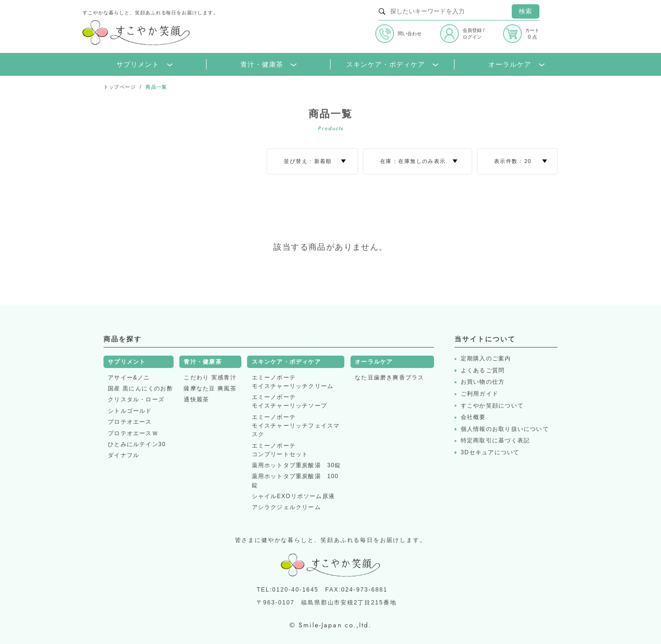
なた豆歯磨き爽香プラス (389, 378)
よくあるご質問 (483, 371)
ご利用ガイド (480, 394)
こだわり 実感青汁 (210, 378)
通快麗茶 (196, 399)
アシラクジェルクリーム (286, 507)
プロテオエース (130, 422)
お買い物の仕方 (483, 382)
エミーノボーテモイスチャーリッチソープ (290, 401)
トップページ (120, 87)
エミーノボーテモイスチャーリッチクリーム (293, 382)
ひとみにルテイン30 (137, 444)
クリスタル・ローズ (136, 399)
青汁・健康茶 (269, 65)
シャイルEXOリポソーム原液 (294, 496)
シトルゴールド (130, 411)
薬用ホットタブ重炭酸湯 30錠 (297, 465)
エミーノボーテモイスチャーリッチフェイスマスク (296, 426)
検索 (526, 11)
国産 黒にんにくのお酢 (140, 388)
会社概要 (473, 417)
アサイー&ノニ (129, 378)
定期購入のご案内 (486, 359)
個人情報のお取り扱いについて (505, 429)
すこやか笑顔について (492, 406)
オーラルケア (516, 65)
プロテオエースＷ (133, 433)
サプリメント (145, 65)
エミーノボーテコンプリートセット (280, 450)
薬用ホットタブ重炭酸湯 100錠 (295, 480)
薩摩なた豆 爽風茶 (210, 388)
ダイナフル (124, 455)
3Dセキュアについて (490, 453)
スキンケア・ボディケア (392, 65)
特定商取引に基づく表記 (495, 441)
